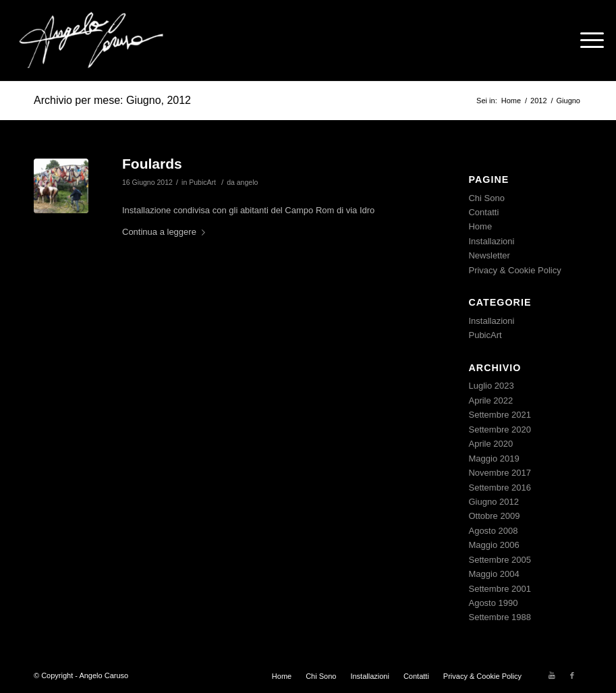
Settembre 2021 (500, 415)
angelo (248, 182)
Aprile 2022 (491, 400)
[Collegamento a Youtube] (552, 675)
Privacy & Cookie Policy (514, 270)
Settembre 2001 (500, 589)
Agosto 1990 (493, 603)
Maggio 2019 (494, 459)
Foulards (152, 164)
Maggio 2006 (494, 545)
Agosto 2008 (493, 531)
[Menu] (585, 40)
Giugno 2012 (493, 502)
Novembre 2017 (500, 473)
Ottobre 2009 (494, 516)
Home (480, 226)
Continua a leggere (166, 232)
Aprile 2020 (491, 444)
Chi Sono (486, 198)
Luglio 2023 (491, 386)
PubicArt (202, 182)
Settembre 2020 (500, 429)
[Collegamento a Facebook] (572, 675)
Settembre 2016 (500, 488)
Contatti (483, 212)
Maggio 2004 (494, 574)
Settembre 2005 (500, 560)
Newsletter (489, 255)
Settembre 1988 (500, 617)
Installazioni (491, 241)
